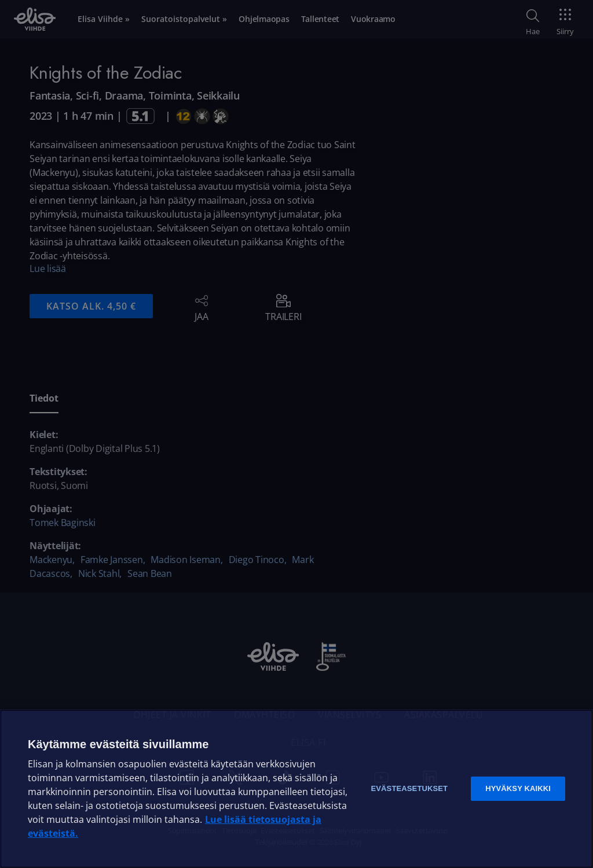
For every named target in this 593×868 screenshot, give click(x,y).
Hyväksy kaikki (518, 788)
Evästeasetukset (409, 788)
